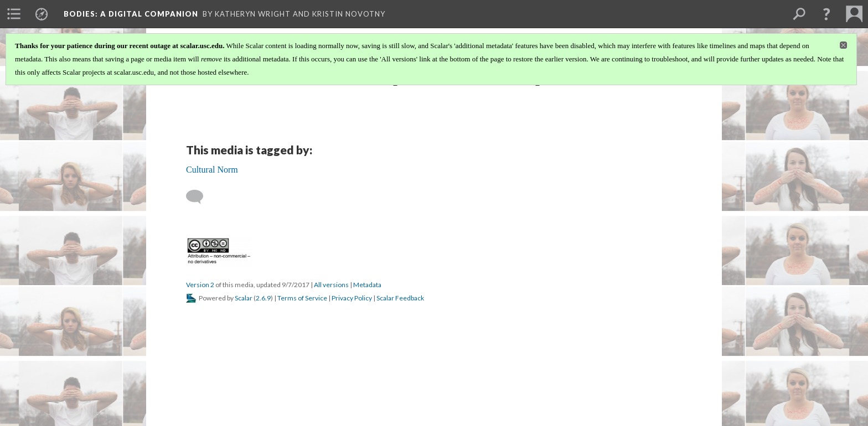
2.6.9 (263, 298)
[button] (826, 14)
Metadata (367, 285)
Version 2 (200, 285)
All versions (331, 285)
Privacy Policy (352, 298)
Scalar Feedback (400, 298)
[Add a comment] (200, 197)
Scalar (244, 298)
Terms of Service (302, 298)
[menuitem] (14, 14)
